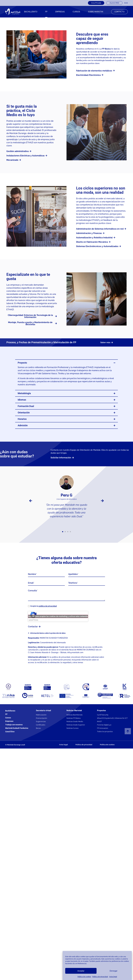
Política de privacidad (100, 977)
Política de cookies (84, 977)
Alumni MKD (114, 3)
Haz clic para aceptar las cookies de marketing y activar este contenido (58, 616)
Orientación (24, 413)
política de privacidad (48, 606)
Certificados (41, 725)
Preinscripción (42, 718)
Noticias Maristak (74, 710)
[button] (66, 363)
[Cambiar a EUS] (126, 3)
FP (46, 12)
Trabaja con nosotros (14, 725)
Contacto (119, 12)
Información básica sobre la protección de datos (48, 633)
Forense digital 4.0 (104, 725)
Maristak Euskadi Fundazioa (17, 728)
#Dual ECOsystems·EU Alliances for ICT (112, 718)
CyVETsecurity (103, 715)
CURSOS (76, 12)
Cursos (8, 718)
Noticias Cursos (72, 728)
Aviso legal (113, 977)
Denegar (113, 971)
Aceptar (81, 971)
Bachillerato (31, 12)
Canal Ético (10, 732)
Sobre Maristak (96, 12)
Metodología (24, 393)
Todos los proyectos (105, 731)
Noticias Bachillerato (75, 715)
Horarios (22, 419)
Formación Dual (26, 406)
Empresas (60, 12)
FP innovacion (103, 728)
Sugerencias (41, 721)
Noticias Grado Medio (75, 721)
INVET (99, 721)
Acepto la (44, 606)
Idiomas (22, 400)
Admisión (23, 425)
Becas (38, 728)
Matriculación (41, 715)
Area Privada (96, 3)
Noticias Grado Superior (76, 725)
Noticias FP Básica (73, 718)
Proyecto (22, 363)
